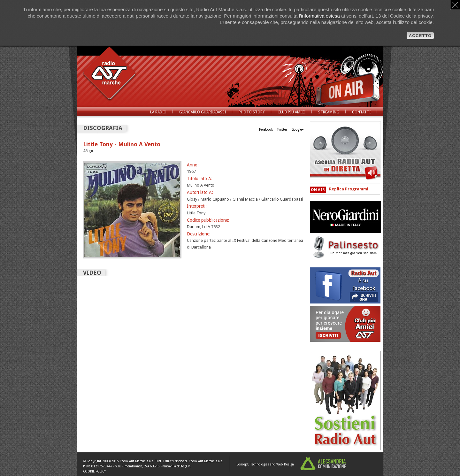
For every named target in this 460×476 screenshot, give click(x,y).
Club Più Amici (291, 112)
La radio (158, 112)
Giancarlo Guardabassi (203, 112)
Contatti (361, 112)
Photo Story (252, 112)
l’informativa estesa (319, 16)
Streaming (329, 112)
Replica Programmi (349, 189)
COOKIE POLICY (94, 471)
